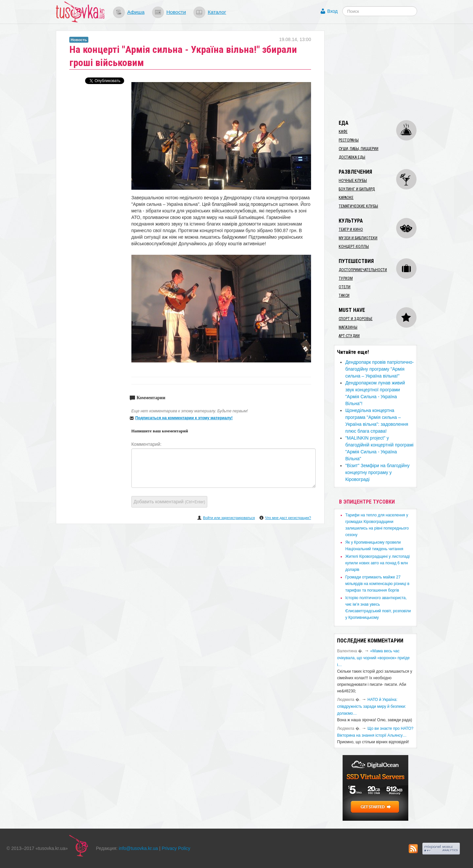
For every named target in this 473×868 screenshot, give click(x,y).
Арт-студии (349, 336)
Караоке (346, 198)
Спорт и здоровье (356, 319)
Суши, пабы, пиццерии (359, 149)
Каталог (217, 12)
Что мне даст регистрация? (288, 518)
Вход (332, 11)
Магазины (348, 327)
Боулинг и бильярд (357, 189)
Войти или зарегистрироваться (229, 518)
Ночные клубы (353, 181)
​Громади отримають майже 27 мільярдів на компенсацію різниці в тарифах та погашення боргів (377, 584)
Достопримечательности (363, 270)
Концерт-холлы (354, 247)
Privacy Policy (176, 848)
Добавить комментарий (169, 502)
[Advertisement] (383, 72)
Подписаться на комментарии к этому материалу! (184, 418)
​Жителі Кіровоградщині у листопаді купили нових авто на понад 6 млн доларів (377, 563)
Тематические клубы (358, 206)
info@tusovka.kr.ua (138, 848)
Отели (345, 287)
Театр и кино (351, 229)
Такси (344, 295)
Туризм (346, 278)
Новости (176, 12)
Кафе (343, 132)
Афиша (136, 12)
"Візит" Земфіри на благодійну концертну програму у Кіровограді (377, 472)
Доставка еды (352, 157)
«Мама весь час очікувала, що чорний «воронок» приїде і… (373, 658)
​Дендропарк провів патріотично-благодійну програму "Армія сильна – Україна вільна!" (380, 369)
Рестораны (349, 140)
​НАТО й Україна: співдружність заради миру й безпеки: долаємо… (372, 706)
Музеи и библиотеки (358, 238)
